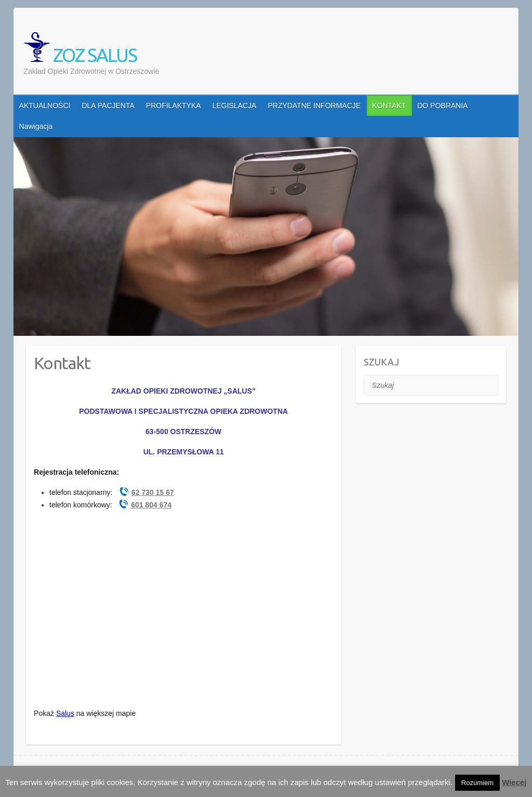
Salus (65, 713)
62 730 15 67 (153, 492)
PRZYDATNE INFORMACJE (314, 106)
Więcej (514, 782)
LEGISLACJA (235, 106)
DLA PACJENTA (108, 106)
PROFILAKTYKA (174, 106)
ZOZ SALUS (80, 49)
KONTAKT (389, 106)
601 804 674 (151, 505)
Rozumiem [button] (477, 783)
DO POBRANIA (442, 106)
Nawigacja (36, 126)
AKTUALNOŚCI (45, 106)
